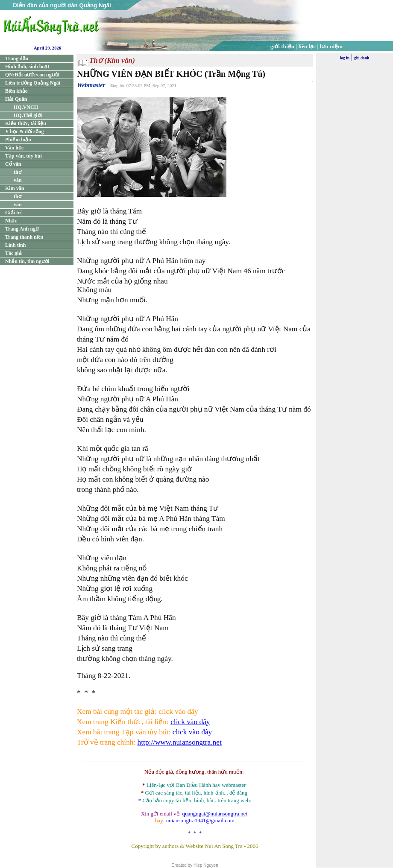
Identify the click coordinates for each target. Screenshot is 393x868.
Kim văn (15, 188)
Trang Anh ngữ (22, 229)
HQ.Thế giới (28, 115)
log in (345, 58)
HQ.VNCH (26, 107)
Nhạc (11, 221)
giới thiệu (282, 46)
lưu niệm (331, 46)
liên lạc (307, 46)
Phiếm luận (18, 140)
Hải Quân (16, 99)
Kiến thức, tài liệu (26, 123)
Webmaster (91, 85)
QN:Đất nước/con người (32, 75)
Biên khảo (16, 91)
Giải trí (13, 213)
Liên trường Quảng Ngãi (33, 83)
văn (18, 180)
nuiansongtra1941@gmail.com (200, 820)
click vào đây (190, 722)
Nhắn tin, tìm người (27, 261)
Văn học (14, 148)
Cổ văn (13, 164)
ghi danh (362, 58)
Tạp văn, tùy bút (23, 156)
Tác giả (13, 253)
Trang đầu (17, 58)
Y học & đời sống (25, 132)
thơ (18, 172)
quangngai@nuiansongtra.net (214, 814)
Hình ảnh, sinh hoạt (27, 67)
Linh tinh (15, 245)
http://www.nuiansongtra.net (180, 742)
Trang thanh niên (24, 237)
